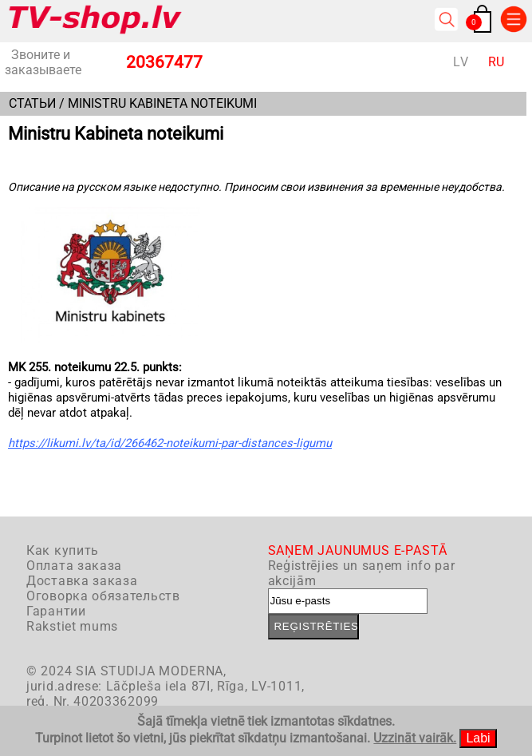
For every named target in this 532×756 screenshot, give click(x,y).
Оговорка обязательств (103, 596)
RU (497, 62)
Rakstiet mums (72, 626)
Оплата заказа (74, 566)
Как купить (63, 550)
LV (461, 62)
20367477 (164, 62)
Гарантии (56, 611)
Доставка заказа (82, 581)
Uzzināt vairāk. (415, 738)
